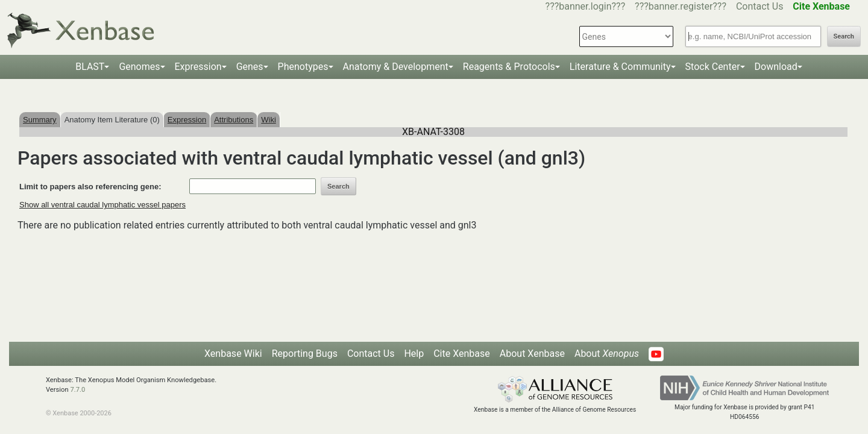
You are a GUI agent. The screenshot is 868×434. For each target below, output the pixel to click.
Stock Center (713, 67)
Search (844, 36)
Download (776, 67)
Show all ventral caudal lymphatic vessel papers (102, 205)
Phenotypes (303, 67)
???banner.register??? (681, 6)
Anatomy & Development (396, 67)
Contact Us (760, 6)
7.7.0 (77, 390)
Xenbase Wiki (233, 354)
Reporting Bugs (305, 354)
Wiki (269, 120)
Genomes (139, 67)
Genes (250, 67)
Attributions (234, 120)
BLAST (90, 67)
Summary (40, 120)
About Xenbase (532, 354)
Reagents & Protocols (509, 67)
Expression (198, 67)
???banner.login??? (586, 6)
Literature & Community (620, 67)
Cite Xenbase (462, 354)
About (607, 354)
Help (414, 354)
